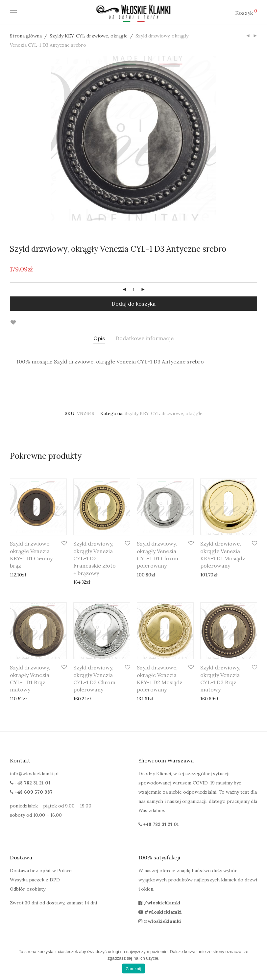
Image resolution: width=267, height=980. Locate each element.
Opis (99, 338)
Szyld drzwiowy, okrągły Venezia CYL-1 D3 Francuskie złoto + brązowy (95, 558)
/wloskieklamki (159, 903)
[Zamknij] (259, 962)
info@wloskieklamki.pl (34, 774)
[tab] (99, 338)
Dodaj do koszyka (133, 304)
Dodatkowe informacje (145, 338)
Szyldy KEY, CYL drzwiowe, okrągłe (89, 36)
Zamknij (133, 969)
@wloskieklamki (160, 921)
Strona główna (26, 36)
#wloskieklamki (160, 912)
